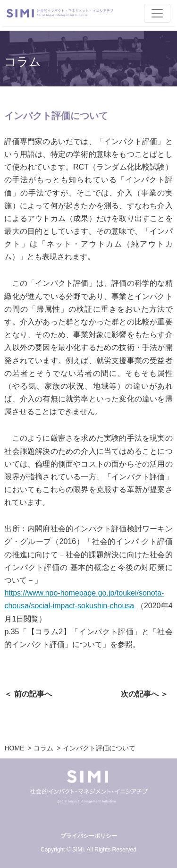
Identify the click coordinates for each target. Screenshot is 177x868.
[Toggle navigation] (157, 13)
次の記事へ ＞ (144, 694)
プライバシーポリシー (89, 836)
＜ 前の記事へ (28, 694)
